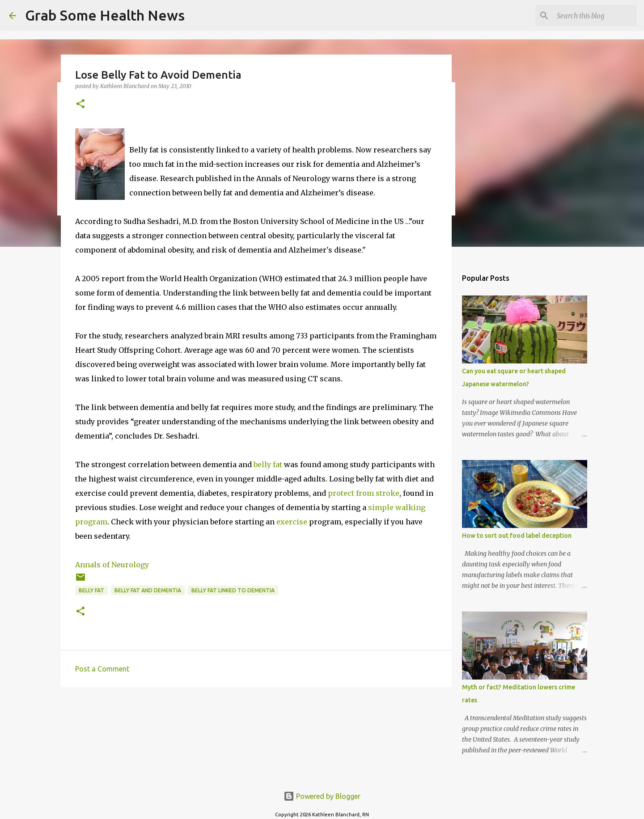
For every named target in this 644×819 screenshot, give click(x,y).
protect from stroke (364, 493)
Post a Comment (102, 669)
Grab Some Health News (105, 15)
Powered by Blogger (322, 796)
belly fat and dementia (148, 590)
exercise (292, 522)
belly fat (268, 464)
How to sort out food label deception (517, 536)
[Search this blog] (590, 16)
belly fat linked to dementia (233, 590)
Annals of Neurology (112, 565)
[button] (80, 104)
